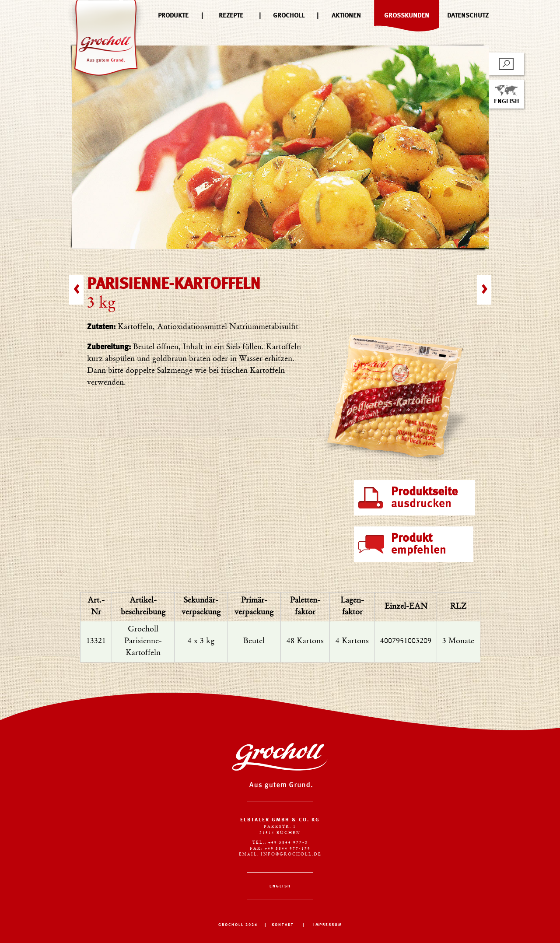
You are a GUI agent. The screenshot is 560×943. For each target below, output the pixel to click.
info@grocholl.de (291, 854)
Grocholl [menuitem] (289, 16)
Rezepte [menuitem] (231, 16)
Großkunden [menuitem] (407, 16)
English (506, 95)
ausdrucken (424, 498)
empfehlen (419, 544)
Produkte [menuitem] (173, 16)
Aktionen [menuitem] (346, 16)
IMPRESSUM (328, 925)
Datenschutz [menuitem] (468, 16)
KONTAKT (283, 925)
